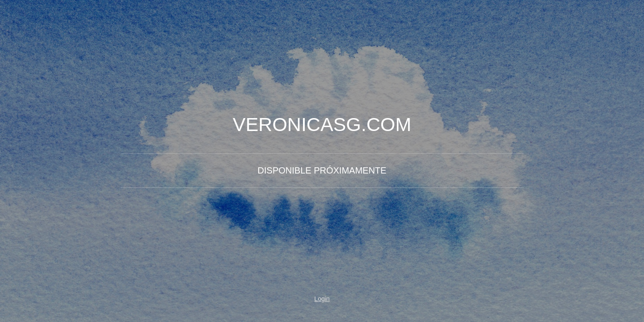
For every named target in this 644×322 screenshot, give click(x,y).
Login (322, 299)
